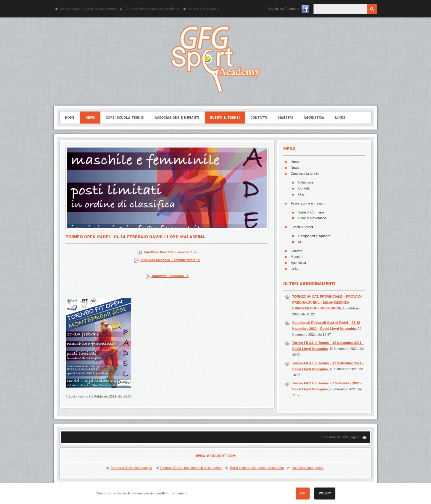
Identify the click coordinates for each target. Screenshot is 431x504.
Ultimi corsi (306, 182)
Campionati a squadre (314, 236)
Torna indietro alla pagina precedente (152, 8)
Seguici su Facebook (284, 9)
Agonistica (298, 263)
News (295, 168)
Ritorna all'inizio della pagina (131, 468)
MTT (302, 242)
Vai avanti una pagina (203, 8)
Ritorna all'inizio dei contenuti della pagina (191, 468)
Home (295, 162)
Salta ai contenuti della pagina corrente (88, 8)
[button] (383, 495)
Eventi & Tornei (302, 227)
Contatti (304, 188)
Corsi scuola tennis (305, 174)
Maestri (296, 257)
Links (295, 269)
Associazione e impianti (308, 203)
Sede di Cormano (311, 212)
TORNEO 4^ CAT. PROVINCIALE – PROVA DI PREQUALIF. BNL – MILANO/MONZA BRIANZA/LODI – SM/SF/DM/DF (327, 303)
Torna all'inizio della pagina (340, 437)
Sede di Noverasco (312, 218)
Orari (302, 194)
